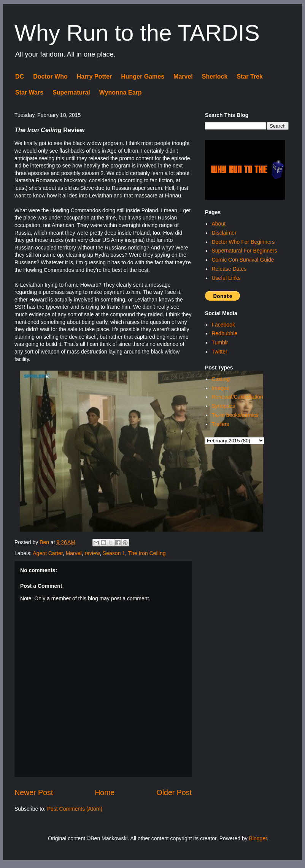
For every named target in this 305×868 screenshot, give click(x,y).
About (218, 224)
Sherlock (215, 77)
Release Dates (229, 269)
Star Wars (29, 92)
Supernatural (71, 92)
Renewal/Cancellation (237, 397)
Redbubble (224, 333)
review (92, 553)
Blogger (258, 838)
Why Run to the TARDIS (137, 33)
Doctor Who (50, 77)
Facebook (223, 325)
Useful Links (226, 278)
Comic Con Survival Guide (243, 260)
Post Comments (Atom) (75, 809)
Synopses (223, 406)
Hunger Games (143, 77)
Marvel (183, 77)
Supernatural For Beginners (244, 251)
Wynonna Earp (121, 92)
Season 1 (114, 553)
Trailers (220, 424)
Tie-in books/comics (235, 415)
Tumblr (220, 342)
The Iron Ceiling (147, 553)
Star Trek (249, 77)
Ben (45, 542)
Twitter (219, 352)
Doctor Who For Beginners (243, 242)
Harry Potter (94, 77)
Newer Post (34, 792)
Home (105, 792)
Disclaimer (224, 233)
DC (20, 77)
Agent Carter (48, 553)
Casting (220, 379)
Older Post (174, 792)
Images (220, 388)
